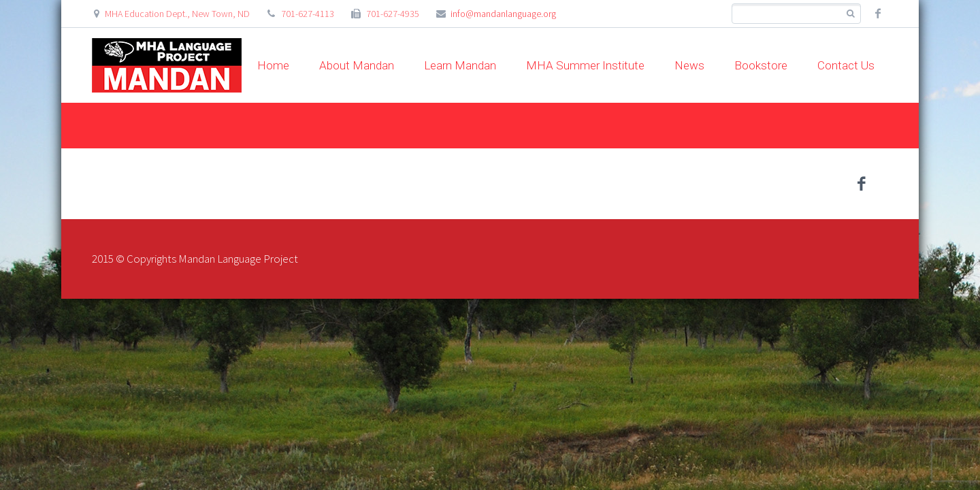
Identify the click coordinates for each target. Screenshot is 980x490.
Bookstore (761, 65)
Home (273, 65)
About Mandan (357, 65)
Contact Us (846, 65)
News (689, 65)
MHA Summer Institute (585, 65)
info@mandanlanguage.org (503, 14)
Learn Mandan (460, 65)
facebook (878, 14)
